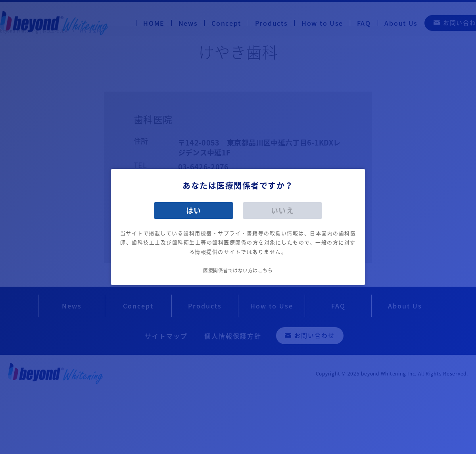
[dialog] (238, 227)
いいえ (283, 210)
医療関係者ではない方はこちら (238, 270)
